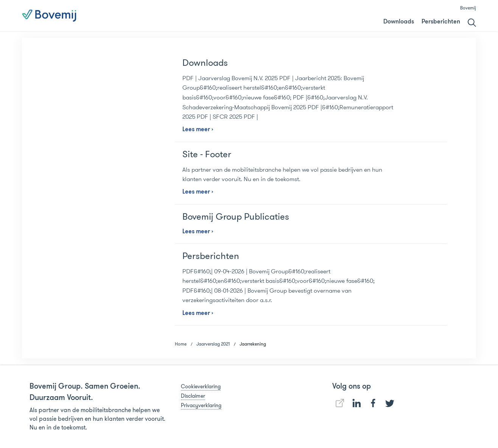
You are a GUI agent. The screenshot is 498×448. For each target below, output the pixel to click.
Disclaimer (193, 396)
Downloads (399, 22)
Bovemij (468, 8)
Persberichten (441, 22)
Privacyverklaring (201, 405)
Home (181, 344)
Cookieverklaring (201, 386)
